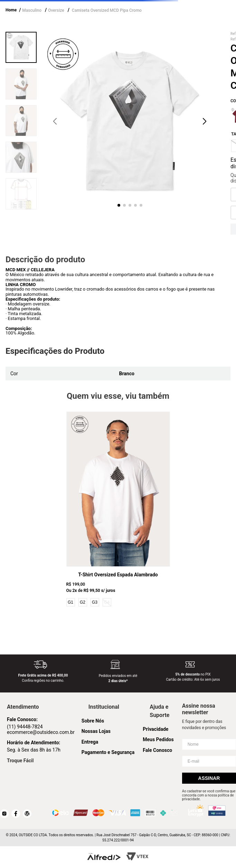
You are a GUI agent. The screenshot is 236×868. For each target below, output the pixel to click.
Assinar (209, 778)
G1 (70, 602)
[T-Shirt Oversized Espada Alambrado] (118, 510)
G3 (95, 602)
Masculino (32, 10)
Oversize (56, 10)
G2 (83, 602)
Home (11, 10)
